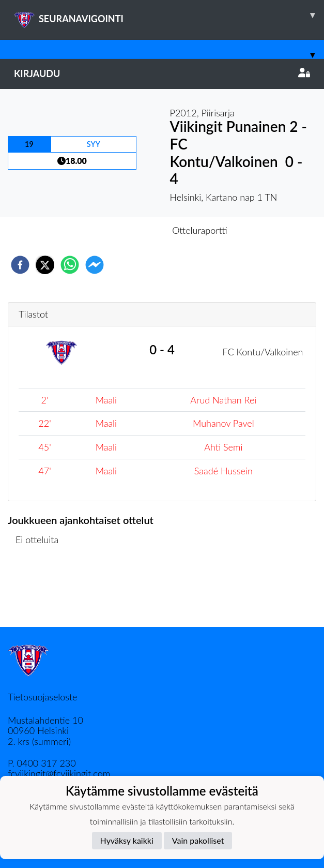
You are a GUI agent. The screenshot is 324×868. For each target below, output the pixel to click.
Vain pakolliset (198, 840)
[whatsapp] (70, 265)
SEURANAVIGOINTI (169, 15)
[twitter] (45, 265)
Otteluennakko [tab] (126, 230)
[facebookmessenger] (95, 265)
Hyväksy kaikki (127, 840)
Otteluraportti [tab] (200, 230)
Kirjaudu (162, 73)
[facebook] (20, 265)
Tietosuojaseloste (42, 697)
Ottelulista (41, 592)
